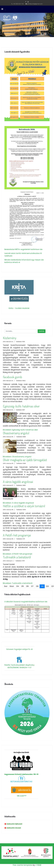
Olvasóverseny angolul (16, 433)
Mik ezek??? (22, 796)
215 (22, 586)
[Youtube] (28, 2)
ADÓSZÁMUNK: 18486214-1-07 (19, 668)
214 (18, 586)
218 (37, 586)
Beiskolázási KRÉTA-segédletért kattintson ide (23, 249)
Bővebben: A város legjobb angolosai (18, 503)
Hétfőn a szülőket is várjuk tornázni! (24, 506)
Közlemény (10, 338)
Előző (12, 586)
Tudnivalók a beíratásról (17, 557)
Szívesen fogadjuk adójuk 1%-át (20, 649)
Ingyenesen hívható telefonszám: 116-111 (21, 765)
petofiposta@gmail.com (35, 4)
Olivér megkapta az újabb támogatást (25, 460)
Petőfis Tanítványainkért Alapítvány (19, 665)
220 (47, 586)
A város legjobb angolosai (18, 482)
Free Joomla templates (23, 865)
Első (6, 586)
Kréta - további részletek (19, 308)
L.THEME (38, 865)
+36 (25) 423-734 (18, 4)
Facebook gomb (12, 377)
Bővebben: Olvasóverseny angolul (17, 457)
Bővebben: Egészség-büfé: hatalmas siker (20, 430)
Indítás (42, 331)
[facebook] (26, 2)
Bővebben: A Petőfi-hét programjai (17, 554)
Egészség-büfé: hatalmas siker (21, 406)
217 (32, 586)
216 (27, 586)
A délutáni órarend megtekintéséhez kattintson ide (26, 602)
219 (42, 586)
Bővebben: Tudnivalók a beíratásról (18, 583)
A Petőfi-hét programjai (17, 535)
